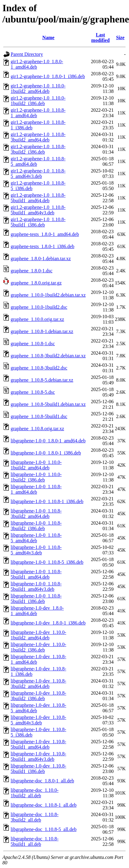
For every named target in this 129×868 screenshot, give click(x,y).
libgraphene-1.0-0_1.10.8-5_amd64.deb (36, 538)
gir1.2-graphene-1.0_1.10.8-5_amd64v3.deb (38, 174)
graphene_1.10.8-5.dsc (33, 392)
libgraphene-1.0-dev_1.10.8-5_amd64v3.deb (38, 720)
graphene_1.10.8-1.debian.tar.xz (42, 331)
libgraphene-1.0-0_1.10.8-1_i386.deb (47, 501)
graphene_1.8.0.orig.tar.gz (36, 283)
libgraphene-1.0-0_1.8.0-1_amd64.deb (48, 441)
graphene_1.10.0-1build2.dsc (39, 307)
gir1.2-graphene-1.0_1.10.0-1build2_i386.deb (38, 101)
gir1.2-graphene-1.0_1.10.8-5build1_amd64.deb (38, 198)
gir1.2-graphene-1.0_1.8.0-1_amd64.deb (37, 64)
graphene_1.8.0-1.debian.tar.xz (41, 259)
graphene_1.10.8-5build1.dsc (39, 416)
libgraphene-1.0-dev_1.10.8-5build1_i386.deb (38, 769)
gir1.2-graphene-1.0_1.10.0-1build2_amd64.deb (38, 89)
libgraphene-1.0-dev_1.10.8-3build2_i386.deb (38, 696)
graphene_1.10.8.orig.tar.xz (37, 429)
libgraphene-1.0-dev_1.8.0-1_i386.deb (48, 623)
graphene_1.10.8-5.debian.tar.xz (42, 380)
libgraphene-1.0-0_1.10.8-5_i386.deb (47, 562)
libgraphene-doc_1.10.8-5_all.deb (44, 829)
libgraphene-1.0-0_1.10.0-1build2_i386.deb (36, 477)
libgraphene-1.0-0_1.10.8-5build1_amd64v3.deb (36, 586)
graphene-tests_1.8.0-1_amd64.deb (45, 234)
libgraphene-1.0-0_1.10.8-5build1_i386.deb (36, 599)
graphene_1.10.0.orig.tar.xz (37, 319)
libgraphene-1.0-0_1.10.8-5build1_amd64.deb (36, 574)
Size (120, 37)
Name (48, 37)
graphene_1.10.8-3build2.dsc (39, 368)
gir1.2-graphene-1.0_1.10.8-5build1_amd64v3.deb (38, 210)
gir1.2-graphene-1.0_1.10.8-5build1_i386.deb (38, 222)
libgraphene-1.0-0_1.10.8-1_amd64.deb (36, 489)
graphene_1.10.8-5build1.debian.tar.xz (48, 404)
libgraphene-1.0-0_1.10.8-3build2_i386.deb (36, 526)
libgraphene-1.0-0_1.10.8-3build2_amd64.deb (36, 514)
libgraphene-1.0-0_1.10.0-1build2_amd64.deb (36, 465)
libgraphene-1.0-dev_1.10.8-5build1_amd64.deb (38, 744)
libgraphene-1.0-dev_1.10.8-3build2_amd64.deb (38, 684)
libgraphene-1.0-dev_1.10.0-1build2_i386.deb (38, 647)
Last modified (100, 37)
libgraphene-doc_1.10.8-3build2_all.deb (35, 817)
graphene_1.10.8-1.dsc (33, 344)
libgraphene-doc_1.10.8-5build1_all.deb (35, 841)
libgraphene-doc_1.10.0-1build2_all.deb (35, 793)
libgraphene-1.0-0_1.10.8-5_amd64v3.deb (36, 550)
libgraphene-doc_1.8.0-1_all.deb (42, 781)
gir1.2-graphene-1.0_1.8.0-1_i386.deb (48, 76)
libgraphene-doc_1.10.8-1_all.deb (44, 805)
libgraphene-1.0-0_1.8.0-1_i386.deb (46, 453)
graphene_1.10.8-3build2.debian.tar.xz (48, 356)
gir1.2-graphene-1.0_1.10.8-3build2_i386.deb (38, 149)
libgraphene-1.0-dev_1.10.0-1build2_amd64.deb (38, 635)
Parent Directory (27, 54)
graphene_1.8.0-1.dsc (31, 271)
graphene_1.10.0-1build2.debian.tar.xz (48, 295)
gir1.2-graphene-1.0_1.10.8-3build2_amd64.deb (38, 137)
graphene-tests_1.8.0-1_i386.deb (42, 246)
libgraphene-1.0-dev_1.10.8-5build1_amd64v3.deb (38, 756)
